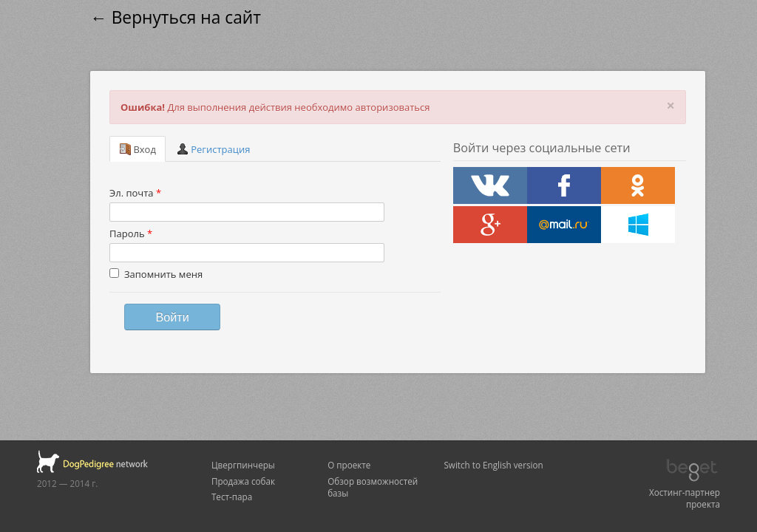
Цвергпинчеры (243, 465)
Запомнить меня (156, 274)
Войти (172, 317)
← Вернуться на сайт (176, 17)
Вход (138, 149)
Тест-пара (232, 497)
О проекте (349, 465)
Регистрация (214, 149)
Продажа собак (243, 481)
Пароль (131, 233)
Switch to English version (493, 465)
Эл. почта (135, 193)
